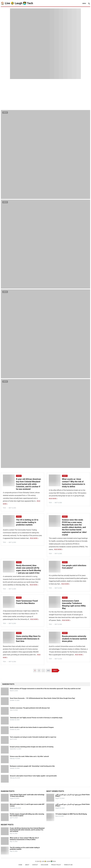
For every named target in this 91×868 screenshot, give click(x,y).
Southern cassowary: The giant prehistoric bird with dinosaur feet (30, 708)
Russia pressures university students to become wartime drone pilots (75, 639)
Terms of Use (68, 865)
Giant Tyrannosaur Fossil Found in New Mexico (27, 602)
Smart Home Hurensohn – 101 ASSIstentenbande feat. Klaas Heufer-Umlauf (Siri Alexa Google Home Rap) (42, 698)
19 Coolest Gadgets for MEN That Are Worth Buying (71, 814)
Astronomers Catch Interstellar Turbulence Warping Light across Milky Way (74, 605)
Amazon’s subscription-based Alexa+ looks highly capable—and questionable (33, 776)
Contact (35, 865)
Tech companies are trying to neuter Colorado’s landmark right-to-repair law (33, 737)
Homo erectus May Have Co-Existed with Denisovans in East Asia (29, 639)
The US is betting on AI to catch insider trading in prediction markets (27, 522)
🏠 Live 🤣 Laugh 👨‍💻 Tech (17, 3)
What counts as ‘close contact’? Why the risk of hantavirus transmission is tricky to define (74, 483)
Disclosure (44, 865)
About (27, 865)
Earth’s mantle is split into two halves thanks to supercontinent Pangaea (32, 727)
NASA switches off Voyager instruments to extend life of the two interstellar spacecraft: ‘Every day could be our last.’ (45, 689)
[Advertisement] (45, 94)
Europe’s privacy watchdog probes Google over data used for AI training (32, 747)
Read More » (53, 499)
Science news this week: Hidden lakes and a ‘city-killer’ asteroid (29, 756)
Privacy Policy (56, 865)
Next (55, 671)
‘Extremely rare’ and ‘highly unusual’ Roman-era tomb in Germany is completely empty (36, 718)
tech (4, 508)
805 (48, 671)
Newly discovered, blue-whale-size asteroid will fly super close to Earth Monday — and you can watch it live (28, 569)
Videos (5, 113)
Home (20, 865)
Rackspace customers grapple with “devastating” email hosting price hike (32, 766)
